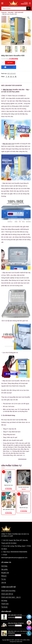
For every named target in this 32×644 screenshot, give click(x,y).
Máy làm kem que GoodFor (24, 508)
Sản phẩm (11, 12)
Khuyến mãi (5, 573)
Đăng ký (4, 576)
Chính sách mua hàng (8, 591)
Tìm (29, 8)
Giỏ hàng (4, 600)
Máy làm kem (8, 90)
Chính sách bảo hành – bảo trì (11, 597)
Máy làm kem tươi (8, 144)
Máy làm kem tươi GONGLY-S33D (8, 485)
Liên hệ (4, 582)
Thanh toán (5, 604)
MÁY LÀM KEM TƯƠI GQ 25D (8, 510)
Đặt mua (10, 63)
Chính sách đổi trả (7, 594)
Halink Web (19, 642)
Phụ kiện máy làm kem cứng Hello (24, 487)
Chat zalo (9, 67)
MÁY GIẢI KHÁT (19, 12)
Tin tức (4, 579)
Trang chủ (4, 12)
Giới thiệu (4, 566)
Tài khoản (4, 607)
